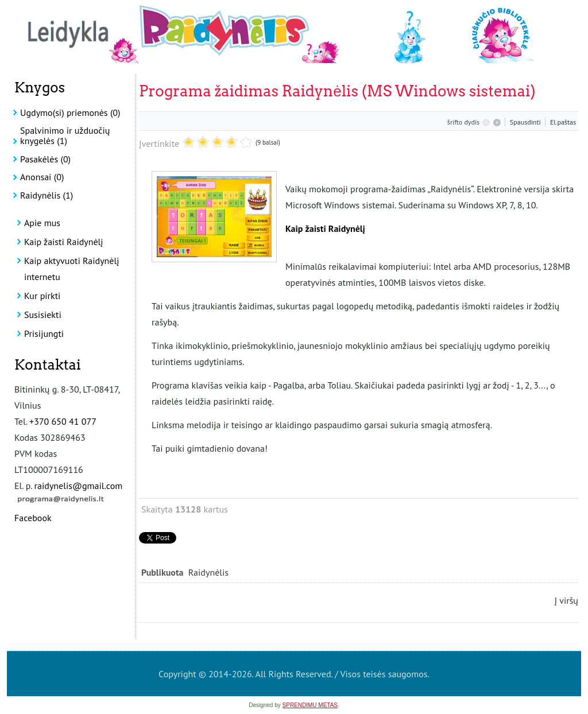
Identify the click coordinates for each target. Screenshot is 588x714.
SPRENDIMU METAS (310, 705)
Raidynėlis (208, 572)
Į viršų (566, 600)
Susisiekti (43, 315)
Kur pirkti (42, 296)
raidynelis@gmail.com (79, 486)
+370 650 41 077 (63, 421)
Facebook (33, 518)
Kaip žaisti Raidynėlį (64, 242)
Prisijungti (44, 333)
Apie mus (42, 223)
